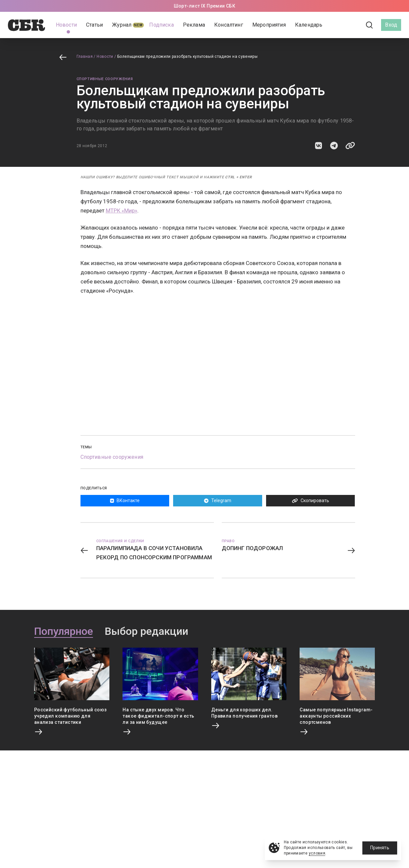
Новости (105, 56)
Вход (391, 25)
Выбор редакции (147, 632)
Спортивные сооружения (105, 79)
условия (317, 853)
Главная (85, 56)
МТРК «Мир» (122, 211)
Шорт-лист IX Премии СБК (205, 6)
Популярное (64, 632)
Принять (380, 848)
